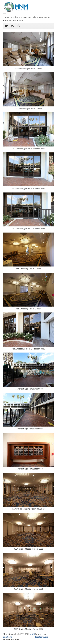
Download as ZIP (12, 26)
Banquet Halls (30, 17)
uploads (16, 17)
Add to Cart (6, 26)
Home (7, 17)
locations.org (42, 637)
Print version (18, 26)
